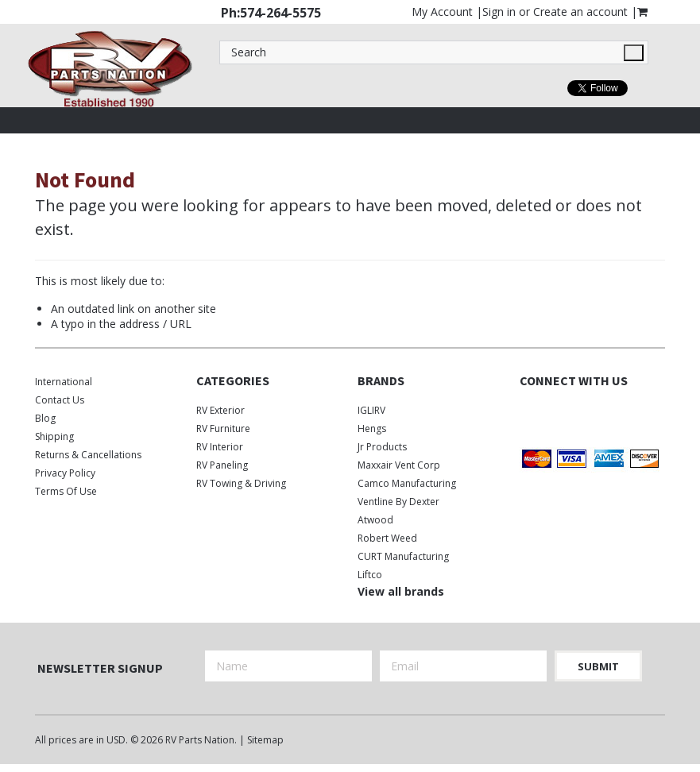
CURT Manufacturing (403, 556)
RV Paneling (222, 465)
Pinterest (613, 413)
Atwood (375, 520)
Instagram (585, 413)
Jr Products (382, 447)
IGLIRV (371, 410)
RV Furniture (223, 428)
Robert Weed (387, 538)
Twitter (557, 413)
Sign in (499, 12)
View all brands (401, 591)
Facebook (530, 413)
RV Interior (220, 447)
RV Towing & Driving (241, 483)
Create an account (580, 12)
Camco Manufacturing (407, 483)
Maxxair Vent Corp (399, 465)
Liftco (370, 575)
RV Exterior (220, 410)
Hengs (372, 428)
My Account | (447, 12)
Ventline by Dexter (398, 502)
